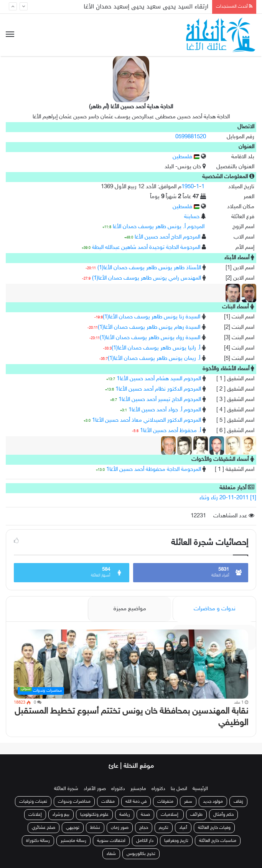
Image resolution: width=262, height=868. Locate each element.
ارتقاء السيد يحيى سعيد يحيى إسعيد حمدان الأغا (146, 7)
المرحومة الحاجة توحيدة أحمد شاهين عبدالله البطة (146, 248)
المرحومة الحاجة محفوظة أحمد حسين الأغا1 (154, 470)
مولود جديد (213, 802)
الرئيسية (200, 789)
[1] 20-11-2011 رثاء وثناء (228, 498)
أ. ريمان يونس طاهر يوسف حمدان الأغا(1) (154, 359)
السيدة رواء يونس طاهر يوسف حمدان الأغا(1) (150, 338)
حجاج (144, 828)
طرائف (196, 815)
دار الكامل (145, 841)
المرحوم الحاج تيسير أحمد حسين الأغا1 (160, 400)
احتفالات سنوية (111, 841)
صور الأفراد (95, 789)
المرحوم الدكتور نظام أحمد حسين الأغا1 (158, 389)
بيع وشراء (61, 815)
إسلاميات (170, 815)
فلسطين (186, 157)
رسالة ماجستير (73, 841)
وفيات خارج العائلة (214, 828)
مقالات (108, 802)
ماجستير (138, 789)
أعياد (183, 828)
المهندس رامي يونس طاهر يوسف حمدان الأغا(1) (147, 278)
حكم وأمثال (223, 815)
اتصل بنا (179, 789)
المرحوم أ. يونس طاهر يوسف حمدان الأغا (159, 227)
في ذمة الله (136, 802)
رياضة (125, 815)
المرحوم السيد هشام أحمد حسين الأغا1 (159, 379)
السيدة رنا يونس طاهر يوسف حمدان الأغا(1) (152, 317)
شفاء (111, 854)
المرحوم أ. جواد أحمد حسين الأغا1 (165, 410)
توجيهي (73, 828)
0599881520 (191, 137)
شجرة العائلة (66, 789)
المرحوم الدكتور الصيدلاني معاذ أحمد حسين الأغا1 (147, 420)
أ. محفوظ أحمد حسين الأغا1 (171, 431)
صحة (145, 815)
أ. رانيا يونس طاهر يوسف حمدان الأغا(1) (156, 348)
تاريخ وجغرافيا (176, 841)
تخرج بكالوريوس (141, 854)
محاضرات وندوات (74, 802)
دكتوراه (158, 789)
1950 (188, 187)
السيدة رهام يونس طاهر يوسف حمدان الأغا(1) (149, 327)
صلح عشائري (44, 828)
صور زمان (120, 828)
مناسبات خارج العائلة (218, 841)
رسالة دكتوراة (38, 841)
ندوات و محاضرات (215, 609)
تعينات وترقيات (33, 802)
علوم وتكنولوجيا (94, 815)
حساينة (192, 217)
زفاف (238, 802)
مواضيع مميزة (130, 609)
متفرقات (165, 802)
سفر (188, 802)
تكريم (164, 828)
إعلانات (35, 815)
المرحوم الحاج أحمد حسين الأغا (167, 237)
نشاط (95, 828)
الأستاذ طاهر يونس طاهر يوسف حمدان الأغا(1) (149, 268)
